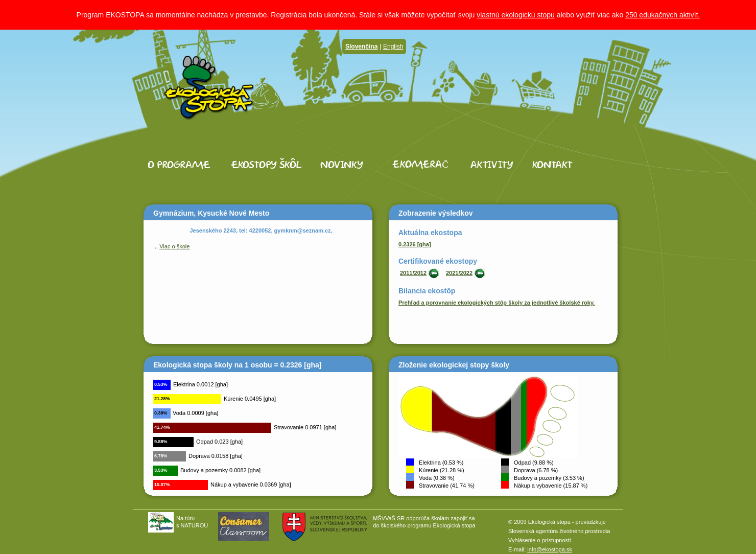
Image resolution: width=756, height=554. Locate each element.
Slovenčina (361, 47)
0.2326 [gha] (415, 244)
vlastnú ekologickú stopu (516, 15)
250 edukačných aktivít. (663, 15)
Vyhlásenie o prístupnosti (540, 540)
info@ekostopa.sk (550, 549)
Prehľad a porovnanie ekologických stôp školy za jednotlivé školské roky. (497, 303)
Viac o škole (174, 246)
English (393, 47)
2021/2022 (459, 273)
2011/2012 (413, 273)
